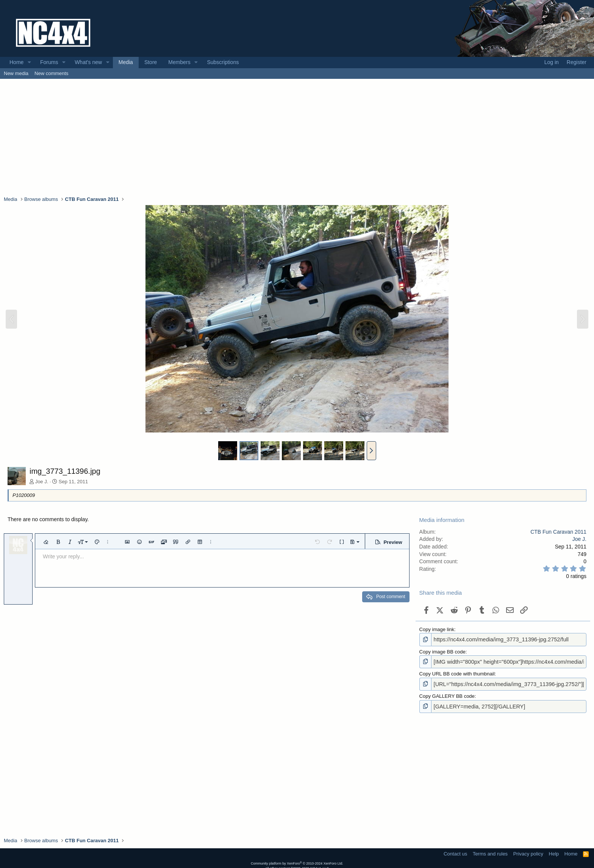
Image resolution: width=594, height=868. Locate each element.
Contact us (455, 850)
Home (16, 62)
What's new (88, 62)
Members (179, 62)
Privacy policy (528, 850)
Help (554, 850)
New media (16, 73)
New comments (52, 73)
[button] (29, 63)
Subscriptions (223, 62)
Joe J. (42, 482)
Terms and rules (490, 850)
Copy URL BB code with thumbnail (457, 672)
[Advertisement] (297, 137)
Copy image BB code (442, 651)
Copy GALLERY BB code (447, 694)
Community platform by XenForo (297, 860)
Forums (49, 62)
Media (126, 62)
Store (151, 62)
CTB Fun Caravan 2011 (558, 532)
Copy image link (437, 629)
